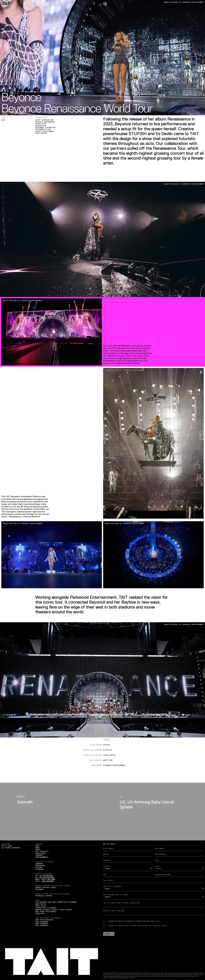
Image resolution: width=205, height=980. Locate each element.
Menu (105, 3)
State (157, 866)
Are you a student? (112, 886)
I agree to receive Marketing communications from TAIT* (132, 921)
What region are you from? (116, 895)
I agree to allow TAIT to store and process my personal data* (135, 926)
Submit (109, 934)
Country (107, 866)
